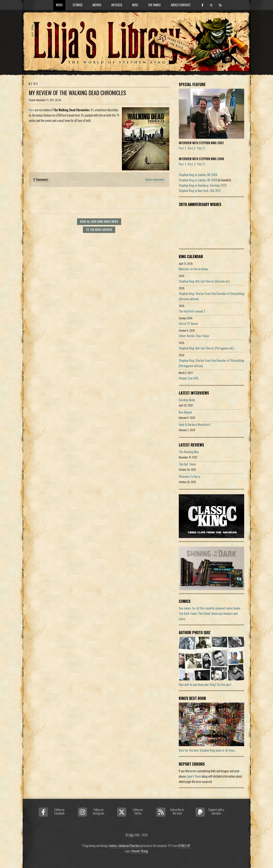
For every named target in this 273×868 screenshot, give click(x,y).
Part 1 (182, 148)
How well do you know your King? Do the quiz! (205, 685)
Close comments (155, 179)
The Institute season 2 (192, 311)
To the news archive (99, 230)
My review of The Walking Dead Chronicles (77, 93)
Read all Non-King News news (99, 222)
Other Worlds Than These (194, 336)
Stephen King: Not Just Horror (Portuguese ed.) (206, 348)
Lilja (131, 835)
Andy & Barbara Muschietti (195, 425)
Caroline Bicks (187, 400)
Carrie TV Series (188, 324)
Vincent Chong (140, 851)
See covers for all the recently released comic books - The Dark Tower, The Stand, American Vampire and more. (210, 613)
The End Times (187, 464)
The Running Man (189, 452)
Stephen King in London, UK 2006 (198, 175)
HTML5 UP (184, 846)
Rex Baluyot (186, 412)
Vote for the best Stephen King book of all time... (207, 750)
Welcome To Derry (189, 476)
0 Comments (41, 179)
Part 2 (192, 148)
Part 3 (201, 148)
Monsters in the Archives (193, 269)
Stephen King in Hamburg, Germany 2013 (203, 185)
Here (32, 110)
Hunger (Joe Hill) (188, 378)
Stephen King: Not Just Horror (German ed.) (204, 281)
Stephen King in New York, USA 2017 (200, 191)
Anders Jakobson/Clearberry (126, 846)
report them (194, 776)
